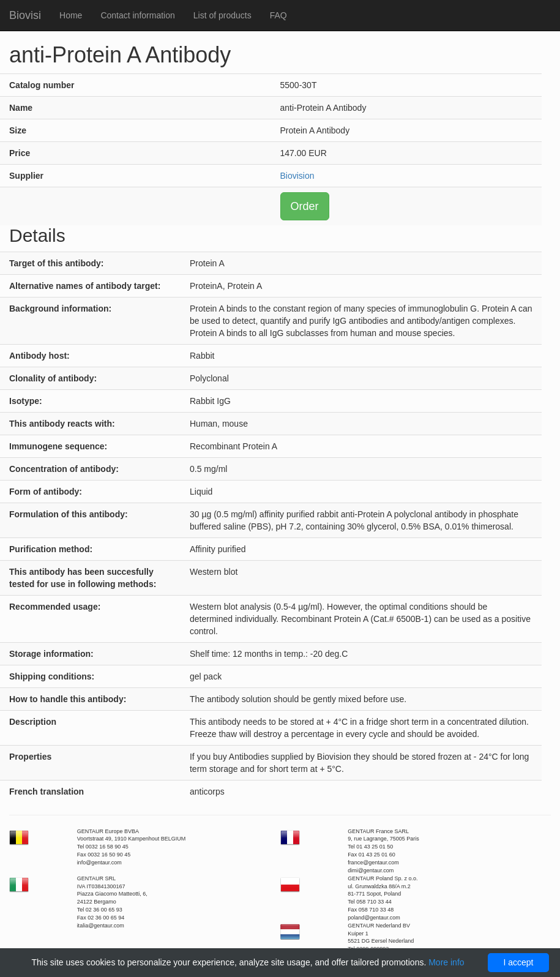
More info (446, 962)
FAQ (278, 15)
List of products (222, 15)
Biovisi (25, 15)
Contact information (137, 15)
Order (305, 206)
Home (71, 15)
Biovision (297, 176)
